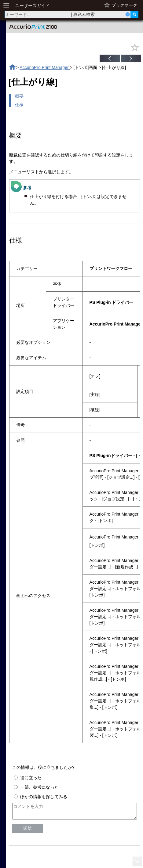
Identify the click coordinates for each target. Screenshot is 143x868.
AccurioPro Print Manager (45, 67)
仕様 (19, 105)
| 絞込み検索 (83, 14)
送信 (28, 831)
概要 (19, 96)
